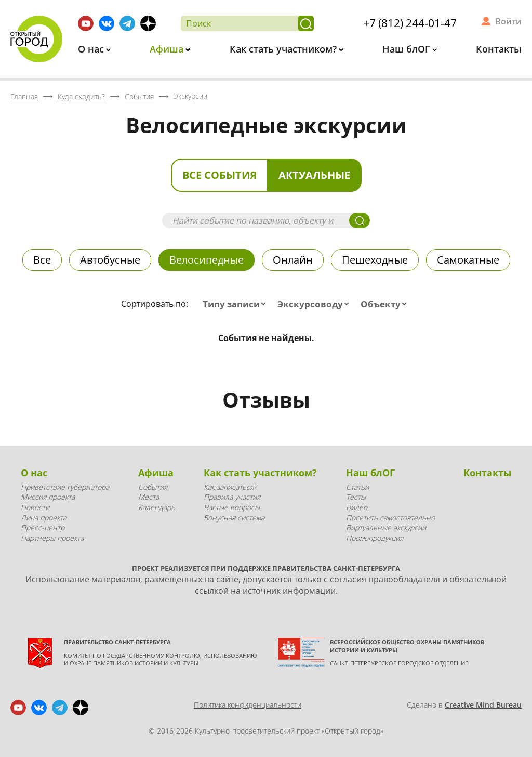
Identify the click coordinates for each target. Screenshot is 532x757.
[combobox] (236, 304)
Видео (357, 507)
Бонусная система (234, 518)
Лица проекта (44, 518)
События (153, 487)
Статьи (357, 487)
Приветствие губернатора (65, 487)
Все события (220, 175)
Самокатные (468, 260)
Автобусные (110, 260)
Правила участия (232, 497)
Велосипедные (207, 260)
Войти (508, 21)
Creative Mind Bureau (483, 705)
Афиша (168, 49)
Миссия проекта (48, 497)
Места (149, 497)
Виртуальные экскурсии (386, 527)
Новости (35, 507)
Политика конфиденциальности (248, 705)
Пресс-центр (43, 527)
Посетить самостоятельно (390, 518)
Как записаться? (230, 487)
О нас (92, 49)
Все (42, 260)
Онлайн (293, 260)
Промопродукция (375, 538)
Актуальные (314, 175)
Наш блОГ (408, 49)
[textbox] (236, 304)
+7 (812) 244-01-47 (410, 23)
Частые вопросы (232, 507)
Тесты (356, 497)
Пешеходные (375, 260)
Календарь (157, 507)
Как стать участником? (284, 49)
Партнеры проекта (52, 538)
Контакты (499, 49)
